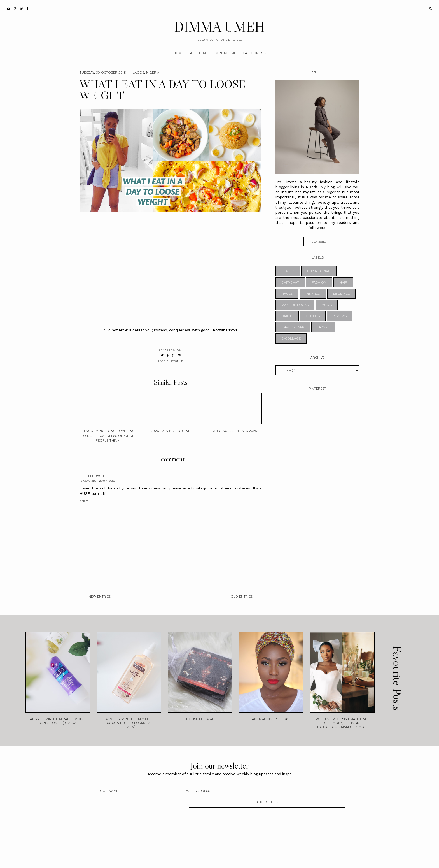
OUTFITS (313, 316)
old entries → (244, 597)
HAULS (287, 294)
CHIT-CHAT (290, 282)
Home (178, 53)
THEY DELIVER (293, 327)
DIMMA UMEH (219, 27)
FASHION (319, 282)
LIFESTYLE (176, 361)
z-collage (291, 338)
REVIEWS (340, 316)
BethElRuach (92, 476)
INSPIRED (313, 294)
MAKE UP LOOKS (295, 305)
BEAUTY (288, 271)
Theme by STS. (238, 860)
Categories (253, 53)
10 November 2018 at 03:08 (97, 481)
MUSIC (327, 305)
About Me (199, 53)
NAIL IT (287, 316)
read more (317, 242)
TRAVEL (323, 327)
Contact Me (225, 53)
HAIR (343, 282)
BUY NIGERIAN (319, 271)
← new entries (97, 597)
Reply (84, 501)
